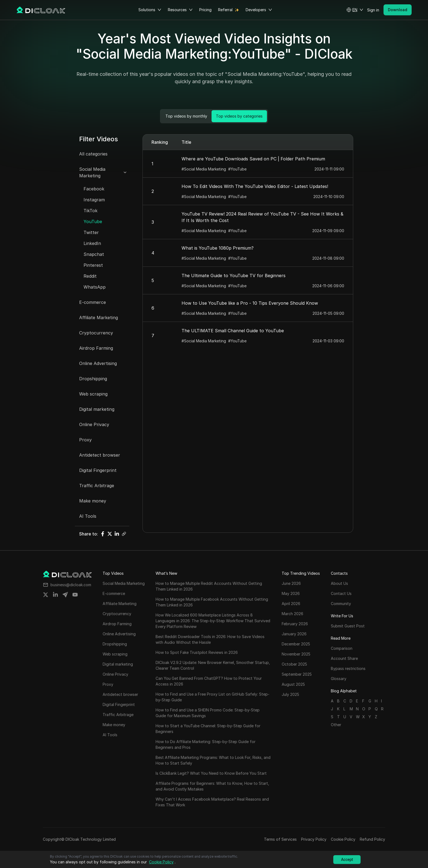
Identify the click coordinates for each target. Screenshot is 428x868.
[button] (355, 10)
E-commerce (93, 302)
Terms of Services (280, 839)
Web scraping (93, 394)
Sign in (373, 10)
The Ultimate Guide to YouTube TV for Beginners (234, 276)
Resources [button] (180, 10)
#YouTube (237, 169)
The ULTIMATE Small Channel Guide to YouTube (233, 331)
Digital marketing (97, 409)
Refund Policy (372, 839)
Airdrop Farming (96, 348)
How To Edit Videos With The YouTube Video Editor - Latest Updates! (255, 186)
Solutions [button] (150, 10)
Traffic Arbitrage (97, 486)
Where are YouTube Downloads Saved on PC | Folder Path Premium (253, 159)
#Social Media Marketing (204, 169)
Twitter (91, 232)
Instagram (94, 200)
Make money (93, 501)
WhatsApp (95, 287)
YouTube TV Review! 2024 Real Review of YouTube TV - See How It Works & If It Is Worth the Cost (262, 217)
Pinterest (93, 265)
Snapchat (94, 254)
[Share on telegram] (65, 595)
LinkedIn (92, 243)
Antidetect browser (100, 455)
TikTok (90, 211)
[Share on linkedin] (55, 595)
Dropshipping (93, 379)
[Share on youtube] (75, 595)
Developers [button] (259, 10)
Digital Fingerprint (98, 470)
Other (336, 725)
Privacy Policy (314, 839)
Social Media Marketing (92, 172)
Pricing (205, 10)
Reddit (90, 276)
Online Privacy (94, 424)
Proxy (85, 440)
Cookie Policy (343, 839)
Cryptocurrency (96, 333)
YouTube (93, 222)
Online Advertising (98, 363)
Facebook (94, 189)
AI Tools (88, 516)
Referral (225, 10)
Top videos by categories (239, 116)
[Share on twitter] (46, 595)
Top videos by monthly (186, 116)
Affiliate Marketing (99, 318)
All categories (93, 154)
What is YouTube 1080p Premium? (218, 248)
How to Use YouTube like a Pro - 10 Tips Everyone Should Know (250, 303)
